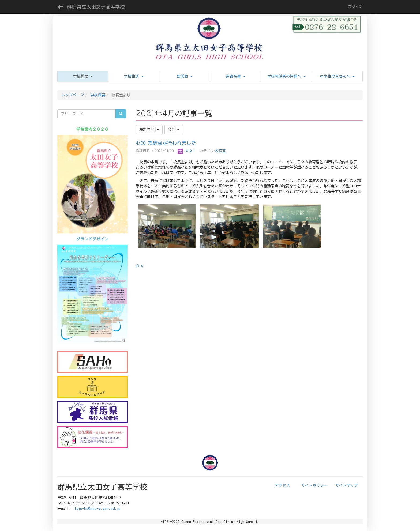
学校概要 (98, 95)
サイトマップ (347, 485)
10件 (174, 130)
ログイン (355, 7)
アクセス (282, 485)
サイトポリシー (314, 485)
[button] (83, 76)
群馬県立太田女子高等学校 (96, 7)
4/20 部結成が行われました (166, 143)
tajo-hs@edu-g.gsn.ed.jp (97, 509)
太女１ (187, 151)
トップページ (73, 95)
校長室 (220, 151)
